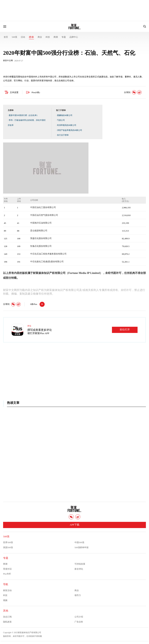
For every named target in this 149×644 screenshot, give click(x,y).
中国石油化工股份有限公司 (43, 208)
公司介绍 (79, 617)
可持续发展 (80, 564)
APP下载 (74, 525)
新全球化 (79, 569)
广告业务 (79, 622)
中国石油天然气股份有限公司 (44, 215)
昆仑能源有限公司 (39, 231)
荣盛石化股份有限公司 (41, 238)
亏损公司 (61, 120)
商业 (40, 37)
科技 (48, 37)
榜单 (31, 37)
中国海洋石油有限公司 (41, 223)
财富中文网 (8, 61)
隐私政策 (7, 622)
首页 (6, 37)
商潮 (56, 37)
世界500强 (8, 543)
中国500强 (79, 543)
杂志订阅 (7, 617)
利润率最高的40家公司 (67, 125)
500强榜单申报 (81, 548)
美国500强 (8, 548)
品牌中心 (74, 37)
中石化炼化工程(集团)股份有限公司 (47, 262)
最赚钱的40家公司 (65, 115)
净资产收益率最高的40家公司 (70, 130)
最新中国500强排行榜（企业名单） (24, 115)
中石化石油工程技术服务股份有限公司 (48, 254)
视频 (5, 600)
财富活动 (7, 590)
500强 (14, 37)
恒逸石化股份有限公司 (41, 246)
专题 (64, 37)
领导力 (78, 595)
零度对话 (7, 569)
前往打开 (125, 330)
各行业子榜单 (63, 135)
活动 (23, 37)
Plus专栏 (7, 574)
